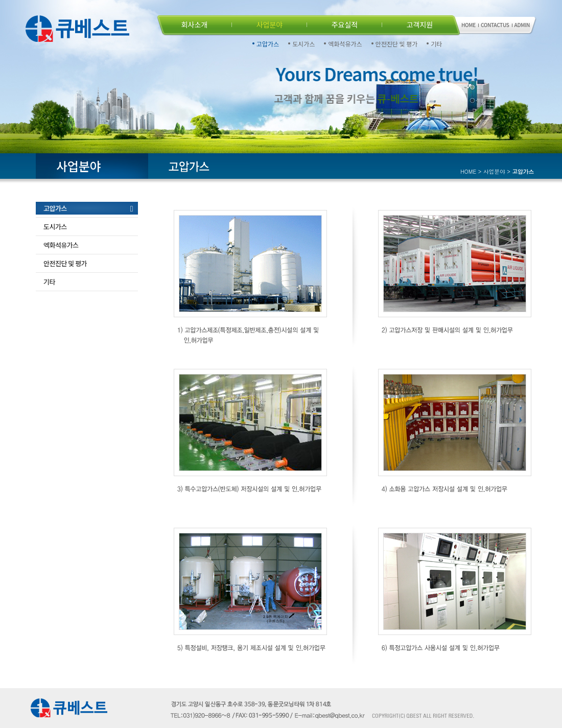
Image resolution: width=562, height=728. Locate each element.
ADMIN (522, 25)
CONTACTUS (495, 25)
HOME (469, 25)
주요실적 (345, 25)
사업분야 (270, 25)
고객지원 (420, 25)
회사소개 (195, 25)
